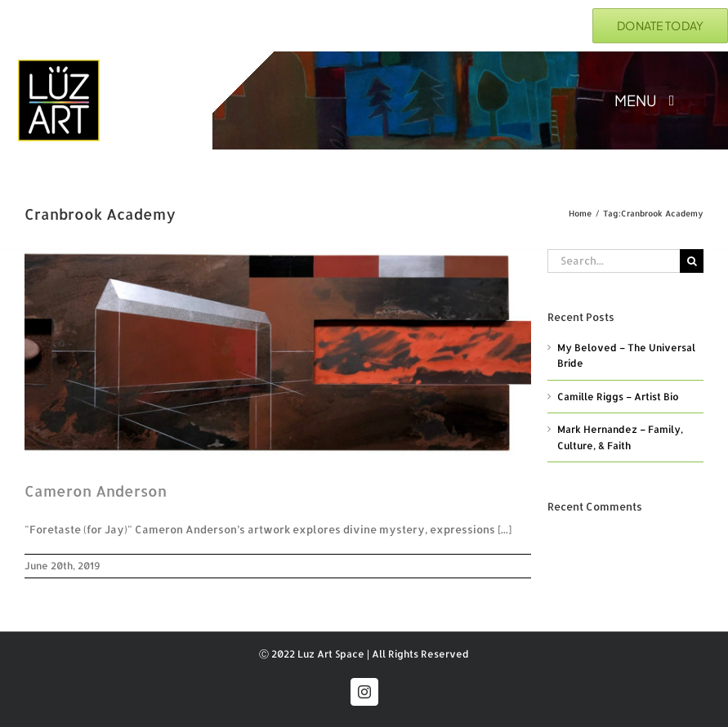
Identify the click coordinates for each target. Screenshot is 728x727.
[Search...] (614, 261)
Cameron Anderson (96, 491)
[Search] (692, 261)
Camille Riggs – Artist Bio (618, 397)
